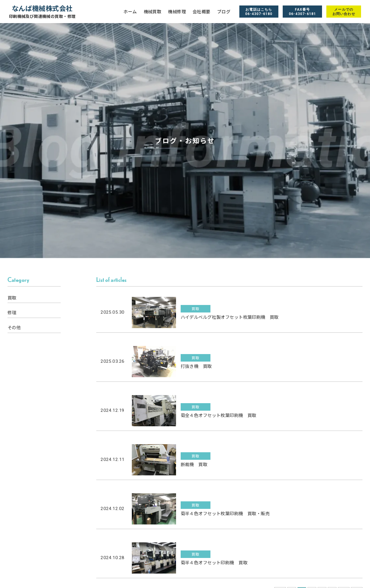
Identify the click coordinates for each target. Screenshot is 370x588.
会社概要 (201, 12)
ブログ (224, 12)
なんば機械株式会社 (42, 11)
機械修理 (177, 12)
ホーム (130, 12)
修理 (12, 312)
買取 (12, 298)
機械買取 (153, 12)
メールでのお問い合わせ (344, 12)
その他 (14, 328)
